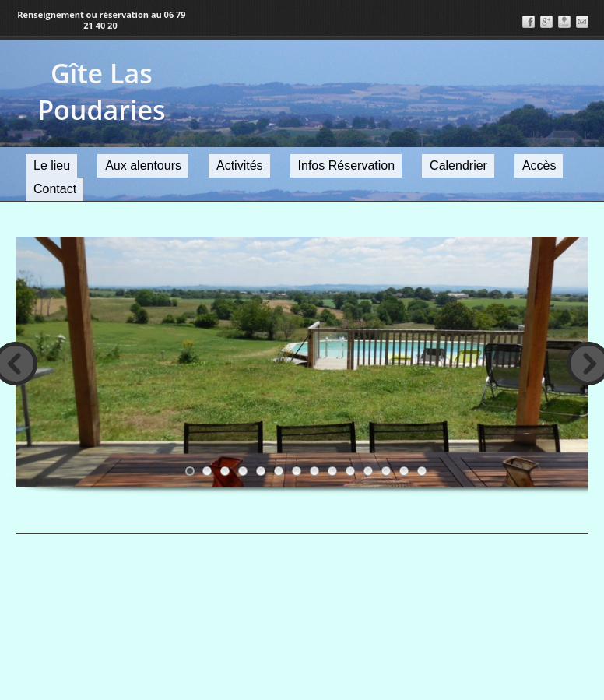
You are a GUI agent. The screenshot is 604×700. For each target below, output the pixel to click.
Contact (55, 189)
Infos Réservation (347, 165)
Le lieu (52, 165)
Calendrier (458, 165)
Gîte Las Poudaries (101, 92)
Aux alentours (143, 165)
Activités (240, 165)
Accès (539, 165)
